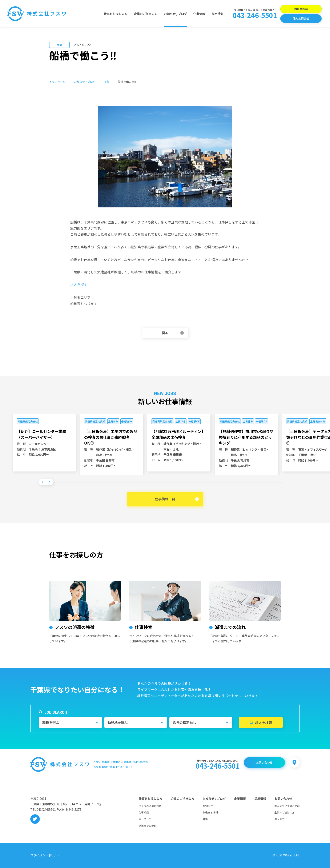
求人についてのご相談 (287, 806)
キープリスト (146, 819)
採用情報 (218, 14)
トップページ (57, 82)
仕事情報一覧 (165, 499)
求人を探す (79, 284)
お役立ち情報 (210, 812)
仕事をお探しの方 (116, 14)
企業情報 (199, 14)
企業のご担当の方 (146, 14)
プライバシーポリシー (45, 855)
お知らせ (208, 806)
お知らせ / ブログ (175, 14)
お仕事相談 (301, 9)
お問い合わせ (264, 762)
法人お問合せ (301, 18)
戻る (165, 333)
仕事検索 (144, 812)
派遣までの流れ (148, 826)
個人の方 (279, 819)
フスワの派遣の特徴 (150, 806)
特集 (107, 82)
